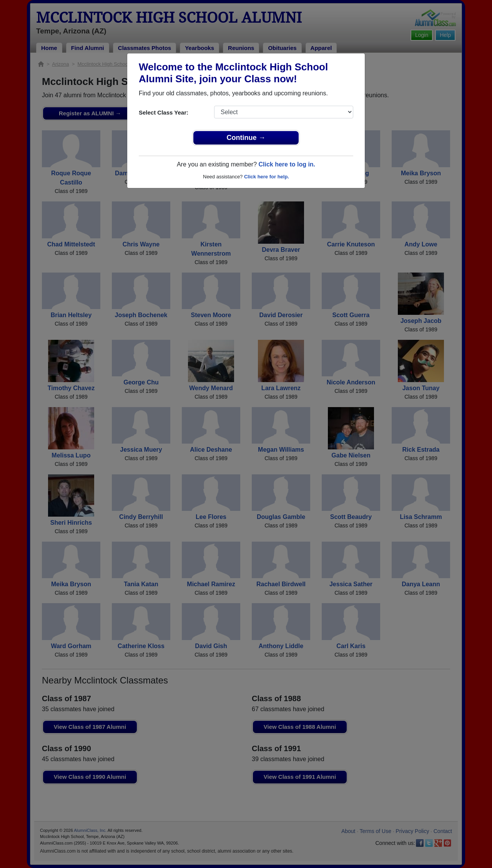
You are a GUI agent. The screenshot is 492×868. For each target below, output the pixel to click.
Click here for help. (267, 177)
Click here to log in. (287, 164)
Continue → (246, 138)
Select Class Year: (164, 112)
